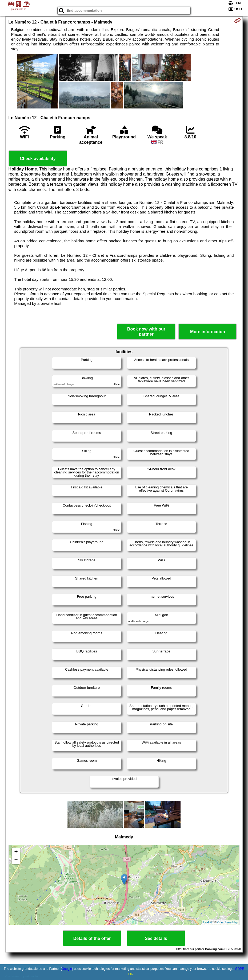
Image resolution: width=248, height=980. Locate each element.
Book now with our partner (146, 332)
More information (208, 332)
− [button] (16, 860)
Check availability (38, 159)
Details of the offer (92, 938)
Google (67, 969)
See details (156, 938)
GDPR (240, 969)
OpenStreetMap (228, 922)
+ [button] (16, 852)
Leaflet (208, 922)
